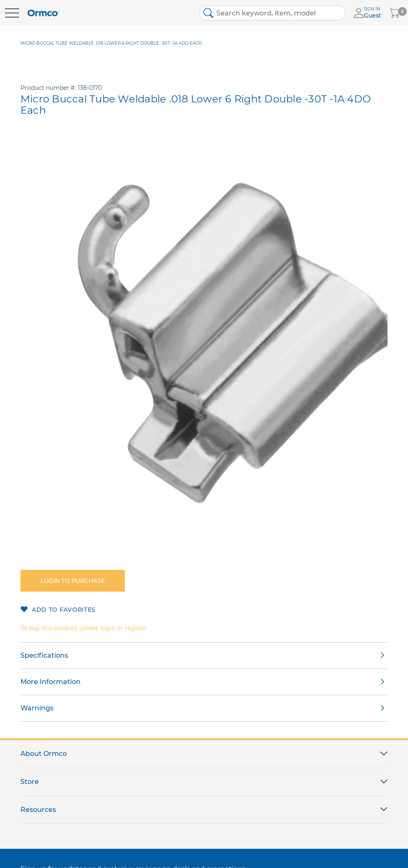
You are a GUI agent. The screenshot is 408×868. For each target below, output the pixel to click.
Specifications (44, 655)
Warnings (37, 708)
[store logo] (43, 13)
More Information (51, 682)
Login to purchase (73, 581)
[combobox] (272, 13)
